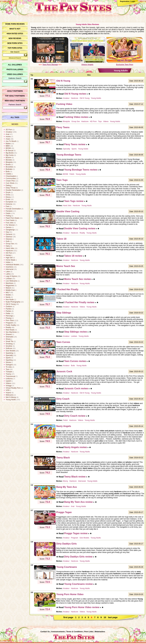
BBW (8, 146)
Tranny (8, 374)
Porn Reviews (18, 24)
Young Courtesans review (78, 584)
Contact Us (45, 632)
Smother (9, 346)
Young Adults (11, 400)
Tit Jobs (9, 367)
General (9, 234)
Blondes (9, 160)
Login (133, 1)
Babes (8, 144)
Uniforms (9, 379)
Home (8, 24)
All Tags (15, 117)
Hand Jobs (10, 248)
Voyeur (8, 393)
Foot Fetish (10, 220)
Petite (8, 313)
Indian (8, 262)
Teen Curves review (75, 361)
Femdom (9, 211)
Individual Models (12, 265)
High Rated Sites (15, 34)
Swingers (9, 365)
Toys (8, 369)
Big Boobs (10, 153)
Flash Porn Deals (12, 218)
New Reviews (15, 38)
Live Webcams (11, 281)
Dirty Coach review (75, 416)
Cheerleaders (11, 176)
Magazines (10, 286)
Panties (9, 309)
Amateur (9, 132)
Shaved (9, 334)
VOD (8, 390)
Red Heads (10, 330)
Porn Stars (10, 320)
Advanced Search (15, 58)
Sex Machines (11, 332)
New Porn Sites (15, 43)
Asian (8, 139)
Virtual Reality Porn (13, 388)
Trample (9, 372)
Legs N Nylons (11, 276)
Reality (8, 327)
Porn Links (89, 632)
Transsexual (10, 376)
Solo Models (11, 351)
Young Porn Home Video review (82, 607)
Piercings (9, 316)
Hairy (8, 246)
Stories (8, 362)
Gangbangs (10, 230)
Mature (8, 288)
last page (113, 617)
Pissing (9, 318)
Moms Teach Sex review (78, 279)
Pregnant (9, 323)
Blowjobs (9, 162)
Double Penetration (13, 190)
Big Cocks (10, 155)
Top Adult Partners (15, 96)
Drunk (8, 192)
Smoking (9, 344)
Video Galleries (15, 74)
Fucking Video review (76, 117)
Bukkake (9, 169)
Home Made (10, 260)
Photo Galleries (15, 70)
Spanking (9, 353)
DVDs (8, 195)
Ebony (8, 197)
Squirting (9, 360)
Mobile (8, 295)
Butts (8, 172)
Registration (125, 1)
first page (68, 617)
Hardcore (9, 251)
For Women (10, 225)
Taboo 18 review (73, 256)
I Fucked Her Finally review (79, 302)
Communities (11, 178)
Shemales (10, 337)
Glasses (9, 239)
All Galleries (15, 65)
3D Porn (9, 130)
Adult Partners (15, 91)
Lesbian (9, 279)
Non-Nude (10, 300)
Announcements (58, 632)
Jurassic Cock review (76, 388)
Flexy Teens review (75, 144)
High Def (9, 258)
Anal (7, 134)
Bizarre (8, 158)
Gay (7, 232)
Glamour (9, 237)
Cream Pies (10, 181)
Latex (8, 272)
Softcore (9, 348)
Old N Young (11, 304)
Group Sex (10, 244)
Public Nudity (11, 325)
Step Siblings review (76, 332)
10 (105, 617)
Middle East (10, 290)
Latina (8, 274)
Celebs (8, 174)
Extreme (9, 204)
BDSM (8, 148)
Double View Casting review (80, 228)
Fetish (8, 213)
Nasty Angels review (76, 447)
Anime (8, 137)
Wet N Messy (11, 397)
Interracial (10, 269)
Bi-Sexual (9, 151)
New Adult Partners (15, 101)
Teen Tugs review (74, 201)
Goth (8, 241)
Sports (8, 358)
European (9, 202)
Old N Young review (75, 94)
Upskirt (8, 381)
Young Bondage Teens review (81, 170)
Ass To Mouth (11, 141)
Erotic (8, 199)
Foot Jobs (10, 223)
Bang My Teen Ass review (78, 502)
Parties (8, 311)
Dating (8, 185)
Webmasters (100, 632)
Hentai (8, 255)
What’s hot (15, 29)
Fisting (8, 216)
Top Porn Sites (15, 48)
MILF (8, 293)
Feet (7, 206)
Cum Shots (10, 183)
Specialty (9, 355)
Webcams (10, 395)
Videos (8, 383)
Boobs (8, 165)
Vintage (9, 386)
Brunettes (9, 167)
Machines (9, 283)
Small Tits (9, 341)
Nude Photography (13, 302)
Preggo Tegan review (76, 533)
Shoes (8, 339)
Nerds (8, 297)
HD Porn (9, 253)
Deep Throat (11, 188)
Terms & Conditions (75, 632)
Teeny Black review (75, 477)
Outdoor (9, 307)
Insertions (9, 267)
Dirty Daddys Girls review (78, 557)
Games (9, 227)
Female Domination (13, 209)
